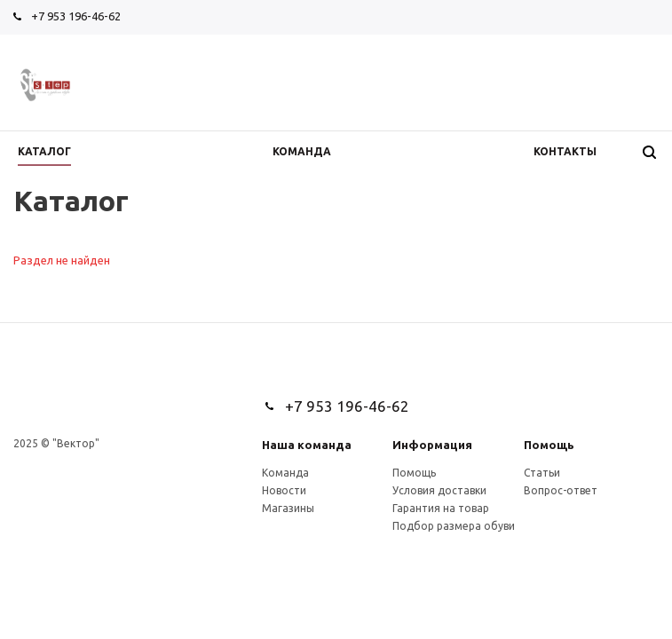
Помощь (549, 445)
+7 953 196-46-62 (76, 16)
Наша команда (307, 445)
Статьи (542, 473)
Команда (285, 473)
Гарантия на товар (441, 508)
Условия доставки (439, 490)
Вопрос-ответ (561, 490)
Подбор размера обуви (454, 526)
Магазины (288, 508)
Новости (284, 490)
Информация (432, 445)
